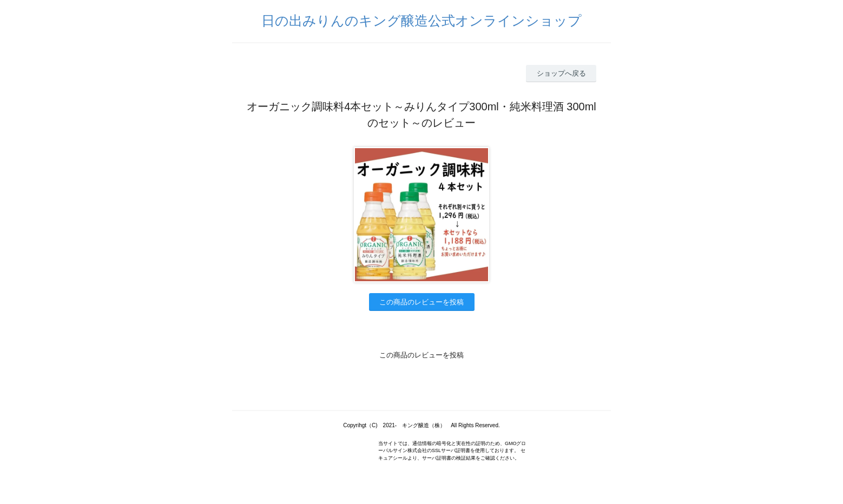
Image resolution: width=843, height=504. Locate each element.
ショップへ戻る (561, 73)
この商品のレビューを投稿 (421, 302)
